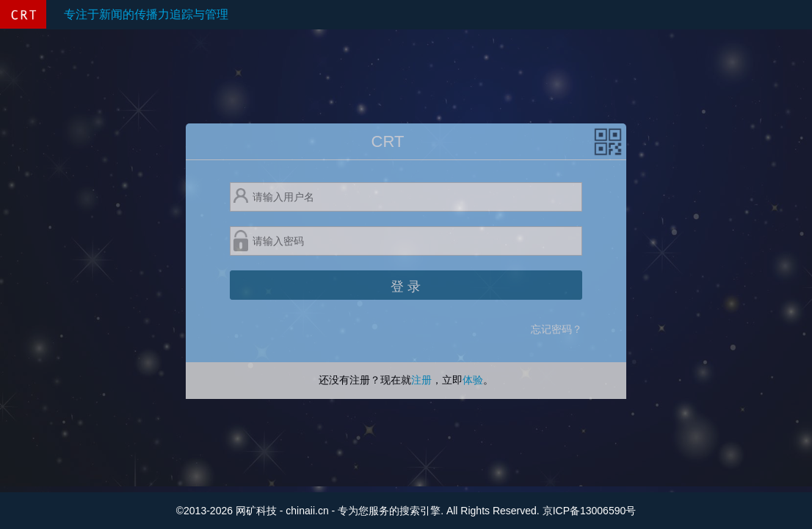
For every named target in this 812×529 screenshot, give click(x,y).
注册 (421, 380)
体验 (473, 380)
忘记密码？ (557, 329)
